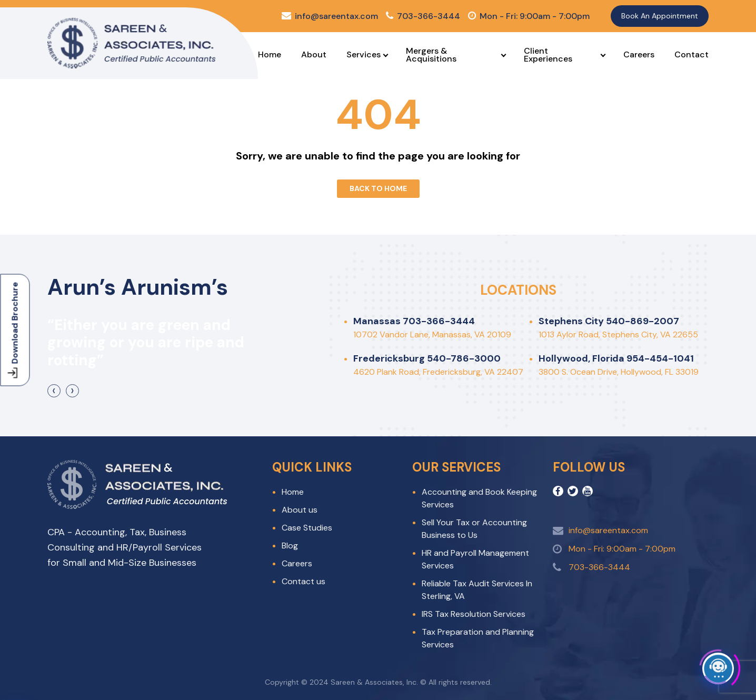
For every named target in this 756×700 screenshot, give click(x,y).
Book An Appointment (660, 16)
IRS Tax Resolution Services (474, 614)
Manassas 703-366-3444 (414, 321)
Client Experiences (548, 55)
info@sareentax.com (330, 16)
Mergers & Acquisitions (431, 55)
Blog (290, 546)
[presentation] (54, 391)
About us (300, 510)
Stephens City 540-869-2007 (609, 321)
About (314, 54)
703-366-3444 (423, 16)
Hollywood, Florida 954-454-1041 (616, 358)
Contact (692, 54)
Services (364, 54)
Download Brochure (14, 330)
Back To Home (378, 188)
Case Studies (307, 528)
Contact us (304, 581)
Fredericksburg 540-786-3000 (427, 358)
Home (270, 54)
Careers (639, 54)
